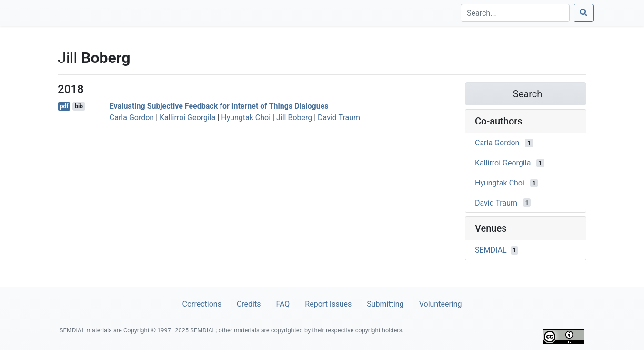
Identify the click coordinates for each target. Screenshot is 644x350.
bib (79, 106)
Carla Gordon (132, 118)
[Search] (515, 13)
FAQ (283, 304)
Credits (249, 304)
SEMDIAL (491, 250)
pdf (64, 106)
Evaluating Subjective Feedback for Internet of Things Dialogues (219, 106)
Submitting (385, 304)
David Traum (339, 118)
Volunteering (441, 304)
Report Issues (328, 304)
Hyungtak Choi (246, 118)
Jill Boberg (294, 118)
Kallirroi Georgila (187, 118)
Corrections (201, 304)
